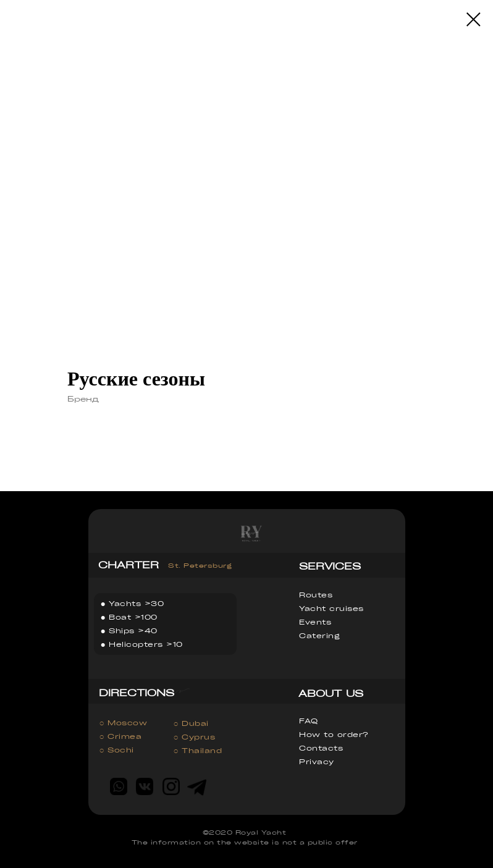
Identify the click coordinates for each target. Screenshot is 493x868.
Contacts (321, 748)
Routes (316, 595)
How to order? (334, 734)
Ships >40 (133, 630)
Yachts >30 (136, 603)
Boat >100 (133, 617)
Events (315, 622)
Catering (319, 635)
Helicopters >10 (146, 644)
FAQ (309, 721)
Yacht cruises (331, 608)
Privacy (317, 761)
